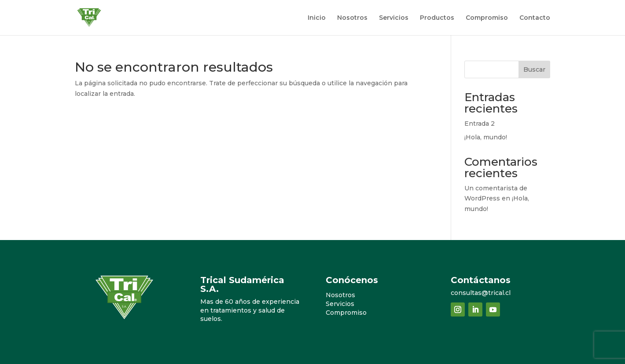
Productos (437, 18)
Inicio (317, 18)
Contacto (535, 18)
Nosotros (352, 18)
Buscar (534, 69)
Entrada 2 (480, 124)
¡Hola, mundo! (486, 137)
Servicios (394, 18)
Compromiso (487, 18)
